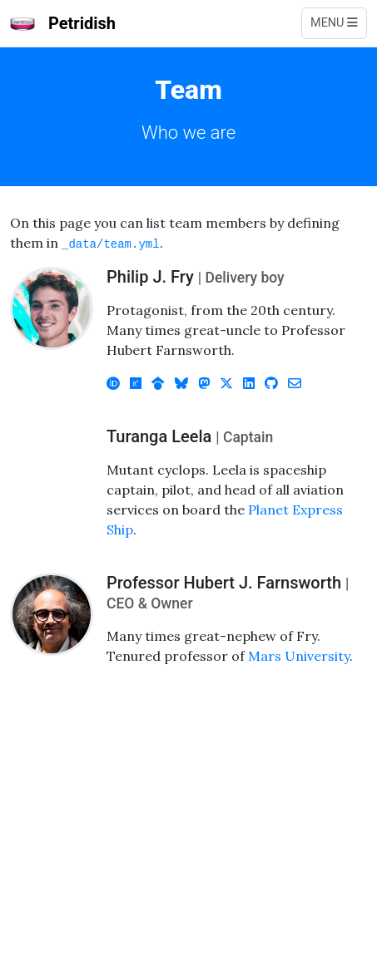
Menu (334, 23)
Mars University (299, 656)
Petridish (63, 23)
